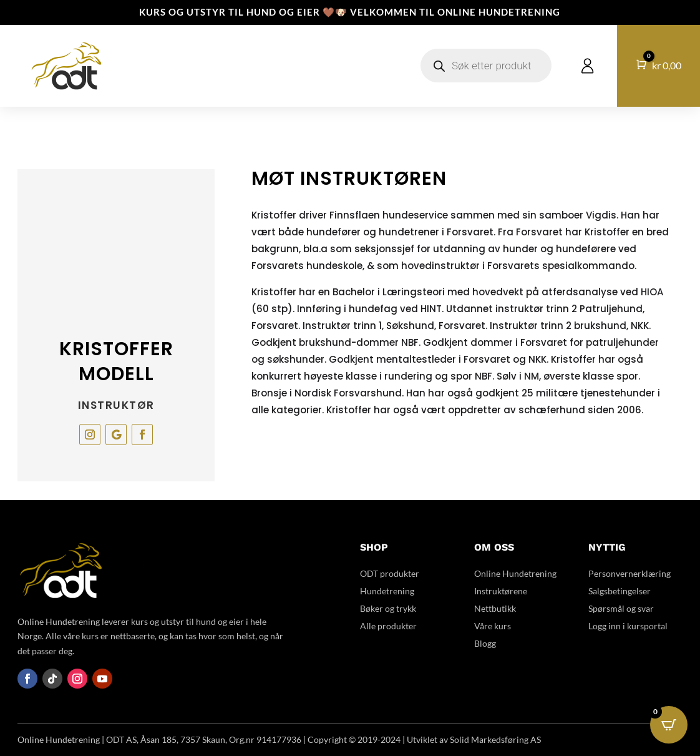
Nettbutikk (495, 608)
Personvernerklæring (630, 573)
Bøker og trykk (388, 608)
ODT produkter (390, 573)
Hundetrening (387, 591)
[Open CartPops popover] (669, 725)
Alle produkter (388, 626)
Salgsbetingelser (620, 591)
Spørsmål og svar (621, 608)
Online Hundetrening (515, 573)
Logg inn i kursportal (628, 626)
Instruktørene (501, 591)
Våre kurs (493, 626)
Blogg (485, 643)
